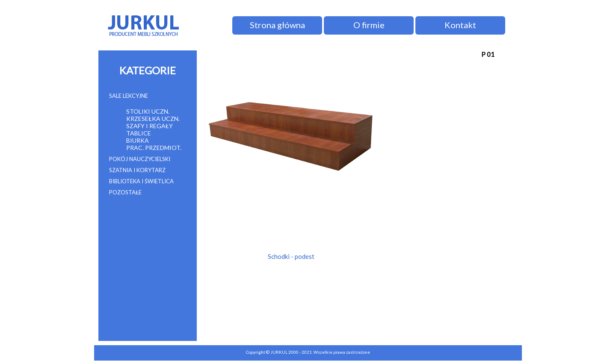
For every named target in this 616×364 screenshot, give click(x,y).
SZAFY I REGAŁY (150, 126)
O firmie (369, 25)
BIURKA (138, 140)
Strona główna (277, 25)
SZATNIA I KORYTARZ (137, 170)
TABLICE (139, 133)
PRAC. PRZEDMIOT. (154, 148)
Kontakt (460, 25)
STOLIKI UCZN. (148, 111)
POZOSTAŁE (125, 192)
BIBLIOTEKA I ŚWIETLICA (141, 181)
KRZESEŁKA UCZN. (153, 119)
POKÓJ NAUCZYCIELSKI (140, 159)
